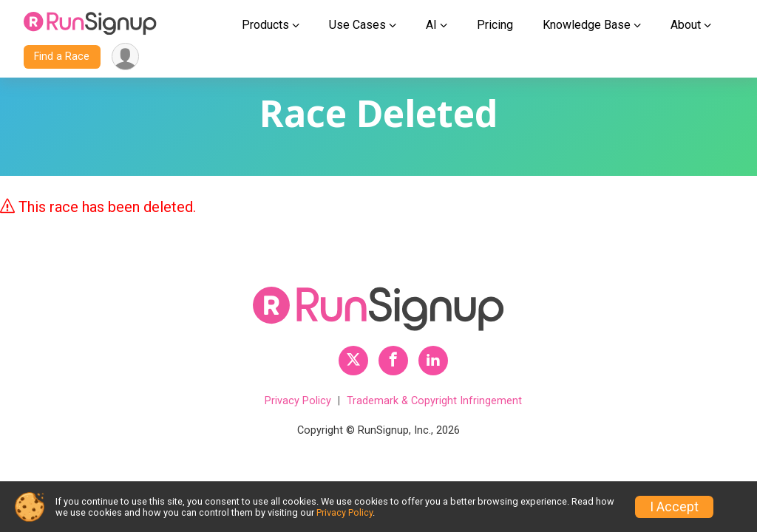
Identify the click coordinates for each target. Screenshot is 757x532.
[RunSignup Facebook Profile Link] (393, 361)
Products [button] (265, 25)
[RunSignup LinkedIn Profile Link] (433, 361)
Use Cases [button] (357, 25)
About (686, 25)
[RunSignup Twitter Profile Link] (353, 361)
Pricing (495, 25)
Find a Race (62, 57)
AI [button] (431, 25)
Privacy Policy (298, 401)
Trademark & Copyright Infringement (434, 401)
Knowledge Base (587, 25)
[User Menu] (125, 57)
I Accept (674, 507)
